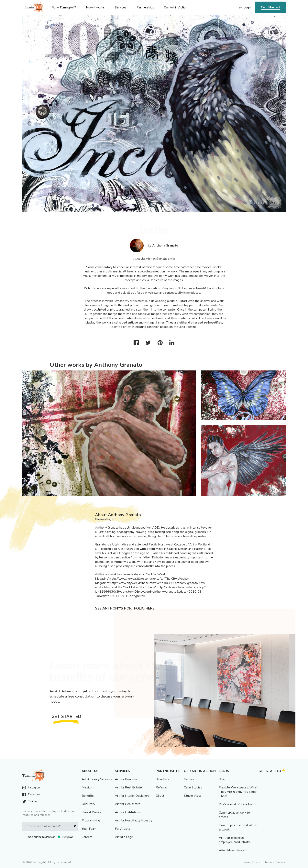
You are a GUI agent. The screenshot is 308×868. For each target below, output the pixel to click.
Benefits (88, 796)
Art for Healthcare (128, 804)
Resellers (163, 779)
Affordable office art (233, 850)
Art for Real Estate (128, 787)
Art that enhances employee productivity (234, 840)
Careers (87, 837)
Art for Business (126, 779)
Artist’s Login (124, 837)
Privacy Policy (251, 862)
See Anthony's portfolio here (125, 608)
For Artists (122, 829)
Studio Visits (193, 796)
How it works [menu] (95, 7)
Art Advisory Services (97, 779)
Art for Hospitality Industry (134, 820)
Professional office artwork (237, 804)
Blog (222, 779)
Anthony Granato (165, 246)
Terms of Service (275, 862)
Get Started (270, 7)
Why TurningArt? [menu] (64, 7)
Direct (160, 796)
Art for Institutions (128, 812)
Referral (161, 787)
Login (247, 7)
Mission (87, 787)
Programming (91, 820)
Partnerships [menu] (145, 7)
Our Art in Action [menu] (176, 7)
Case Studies (193, 787)
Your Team (89, 829)
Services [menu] (121, 7)
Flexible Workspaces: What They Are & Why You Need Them (238, 792)
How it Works (91, 812)
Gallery (189, 779)
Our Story (88, 804)
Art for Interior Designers (132, 796)
